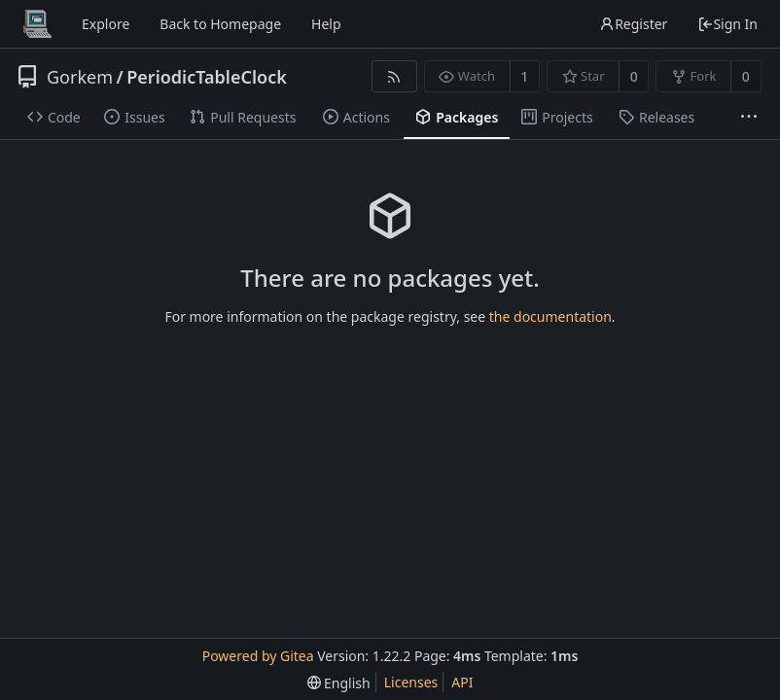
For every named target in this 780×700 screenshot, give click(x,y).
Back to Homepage (220, 24)
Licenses (411, 682)
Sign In (727, 24)
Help (326, 24)
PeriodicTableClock (207, 77)
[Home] (37, 24)
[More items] (749, 118)
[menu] (339, 683)
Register (633, 24)
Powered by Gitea (258, 656)
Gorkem (80, 77)
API (462, 682)
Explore (106, 24)
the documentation (550, 316)
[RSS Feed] (394, 76)
